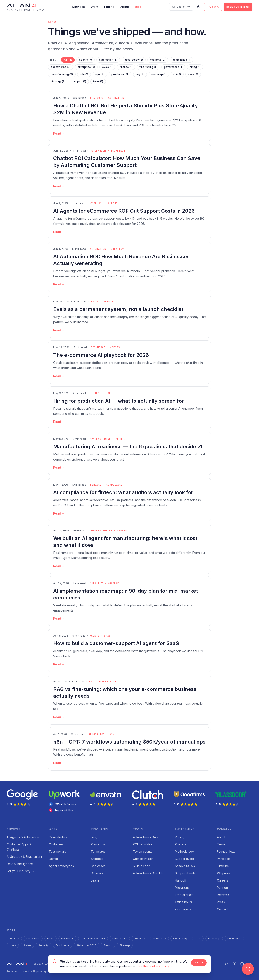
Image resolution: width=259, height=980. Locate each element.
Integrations (120, 939)
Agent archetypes (61, 866)
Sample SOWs (185, 866)
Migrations (182, 888)
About (125, 7)
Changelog (234, 939)
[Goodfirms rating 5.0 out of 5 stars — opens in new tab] (192, 798)
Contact (222, 909)
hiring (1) (195, 67)
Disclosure (63, 945)
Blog (138, 7)
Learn (95, 880)
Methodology (184, 851)
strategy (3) (58, 81)
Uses (13, 945)
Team (221, 844)
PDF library (159, 939)
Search (108, 945)
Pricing (109, 7)
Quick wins (33, 939)
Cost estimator (143, 859)
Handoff (181, 880)
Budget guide (184, 859)
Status (27, 945)
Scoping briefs (185, 873)
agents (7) (86, 60)
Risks (51, 939)
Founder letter (227, 851)
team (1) (98, 81)
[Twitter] (234, 964)
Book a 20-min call (238, 7)
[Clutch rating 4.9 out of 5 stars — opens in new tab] (150, 798)
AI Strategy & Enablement (24, 857)
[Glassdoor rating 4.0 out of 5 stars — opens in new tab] (234, 798)
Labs (198, 939)
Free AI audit (184, 895)
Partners (223, 888)
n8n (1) (84, 74)
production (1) (120, 74)
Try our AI (213, 7)
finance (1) (126, 67)
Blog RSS (185, 964)
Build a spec (141, 866)
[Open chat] (248, 969)
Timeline (223, 866)
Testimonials (57, 851)
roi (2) (177, 74)
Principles (224, 859)
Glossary (97, 873)
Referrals (223, 895)
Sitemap (125, 945)
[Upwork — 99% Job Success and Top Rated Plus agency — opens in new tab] (67, 801)
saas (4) (193, 74)
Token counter (143, 851)
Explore (14, 939)
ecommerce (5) (61, 67)
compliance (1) (181, 60)
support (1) (79, 81)
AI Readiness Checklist (149, 873)
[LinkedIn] (227, 964)
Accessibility (166, 964)
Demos (54, 859)
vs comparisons (186, 909)
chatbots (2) (158, 60)
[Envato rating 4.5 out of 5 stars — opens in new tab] (109, 798)
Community (180, 939)
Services (79, 7)
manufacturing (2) (62, 74)
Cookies (147, 964)
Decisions (67, 939)
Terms (132, 964)
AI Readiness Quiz (146, 837)
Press (221, 902)
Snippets (97, 859)
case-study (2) (134, 60)
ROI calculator (143, 844)
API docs (140, 939)
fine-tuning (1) (148, 67)
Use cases (98, 866)
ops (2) (100, 74)
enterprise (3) (86, 67)
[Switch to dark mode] (199, 7)
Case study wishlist (93, 939)
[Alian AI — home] (26, 7)
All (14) (68, 60)
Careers (223, 880)
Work (95, 7)
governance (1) (173, 67)
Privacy (117, 964)
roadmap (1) (159, 74)
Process (181, 844)
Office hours (184, 902)
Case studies (58, 837)
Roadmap (214, 939)
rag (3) (140, 74)
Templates (98, 851)
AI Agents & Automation (23, 837)
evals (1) (107, 67)
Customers (56, 844)
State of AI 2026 (86, 945)
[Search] (181, 7)
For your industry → (20, 871)
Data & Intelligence (20, 864)
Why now (224, 873)
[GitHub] (242, 964)
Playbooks (98, 844)
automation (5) (108, 60)
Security (44, 945)
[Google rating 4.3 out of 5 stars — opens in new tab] (25, 798)
